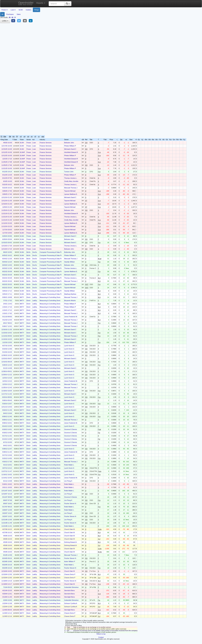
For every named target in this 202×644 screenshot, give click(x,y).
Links (5, 21)
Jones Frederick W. (71, 317)
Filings (36, 10)
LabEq (35, 297)
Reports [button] (41, 3)
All (2, 14)
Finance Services (46, 143)
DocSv (35, 252)
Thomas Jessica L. (71, 178)
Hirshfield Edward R (71, 152)
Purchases (10, 14)
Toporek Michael (70, 191)
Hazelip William (70, 262)
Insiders (29, 10)
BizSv (28, 252)
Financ (29, 143)
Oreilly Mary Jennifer (71, 181)
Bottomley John (70, 252)
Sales (19, 14)
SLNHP (22, 152)
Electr (28, 297)
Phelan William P (70, 146)
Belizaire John (69, 143)
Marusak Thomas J (71, 188)
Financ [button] (5, 10)
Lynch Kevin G (69, 346)
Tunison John (69, 172)
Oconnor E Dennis (71, 429)
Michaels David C (70, 149)
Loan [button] (13, 10)
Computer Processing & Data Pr (51, 252)
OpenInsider (26, 3)
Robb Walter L (69, 465)
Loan (34, 143)
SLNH (21, 10)
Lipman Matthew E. (71, 194)
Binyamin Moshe (70, 300)
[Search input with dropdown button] (56, 4)
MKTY (22, 297)
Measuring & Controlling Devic (50, 297)
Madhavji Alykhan (70, 294)
